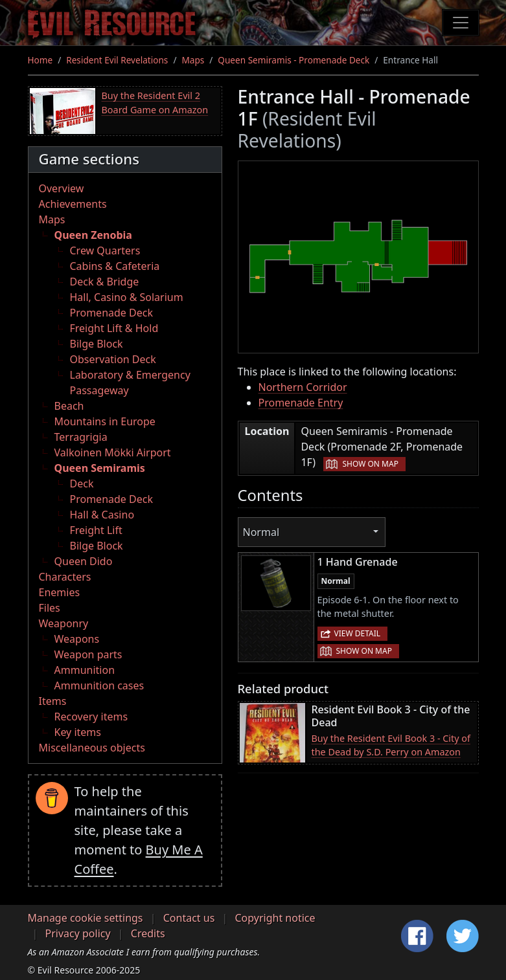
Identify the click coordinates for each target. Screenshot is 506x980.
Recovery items (91, 717)
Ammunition (85, 670)
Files (50, 608)
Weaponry (64, 623)
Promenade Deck (111, 313)
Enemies (60, 592)
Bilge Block (97, 344)
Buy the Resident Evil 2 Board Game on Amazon (155, 103)
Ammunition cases (99, 685)
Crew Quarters (105, 251)
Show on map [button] (370, 464)
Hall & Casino (102, 515)
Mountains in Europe (105, 421)
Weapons (77, 639)
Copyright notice (275, 918)
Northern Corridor (303, 387)
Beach (69, 406)
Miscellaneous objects (92, 748)
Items (53, 701)
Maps (193, 60)
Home (40, 60)
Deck (82, 484)
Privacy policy (78, 933)
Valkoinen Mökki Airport (113, 452)
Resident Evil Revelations (117, 60)
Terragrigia (81, 437)
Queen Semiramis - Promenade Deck (293, 60)
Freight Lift (96, 530)
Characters (65, 577)
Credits (148, 933)
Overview (62, 188)
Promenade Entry (301, 403)
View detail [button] (358, 633)
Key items (78, 732)
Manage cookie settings (86, 918)
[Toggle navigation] (461, 23)
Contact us (189, 918)
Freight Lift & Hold (114, 328)
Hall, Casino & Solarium (127, 297)
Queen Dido (84, 561)
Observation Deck (113, 359)
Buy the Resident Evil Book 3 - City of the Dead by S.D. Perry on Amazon (391, 745)
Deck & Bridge (105, 282)
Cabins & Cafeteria (115, 266)
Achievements (73, 204)
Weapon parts (88, 654)
